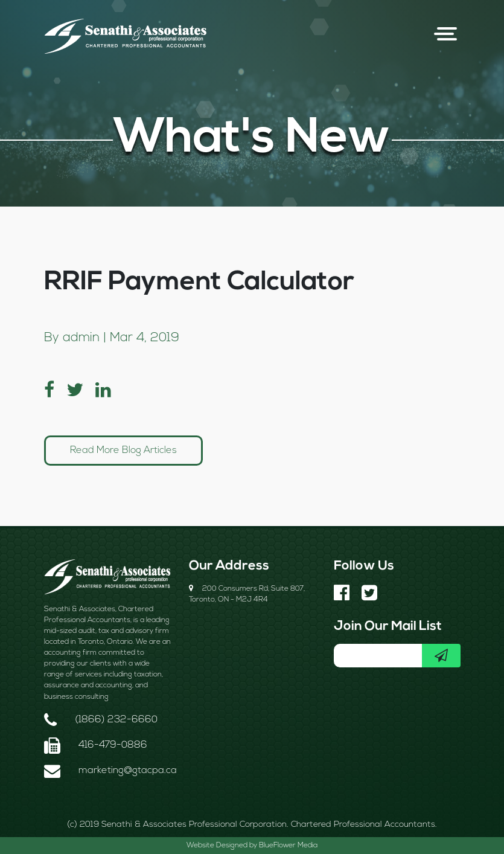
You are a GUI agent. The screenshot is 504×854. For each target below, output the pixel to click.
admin (81, 338)
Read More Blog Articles (123, 451)
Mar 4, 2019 (145, 338)
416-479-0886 (113, 745)
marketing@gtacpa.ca (128, 771)
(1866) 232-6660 (116, 720)
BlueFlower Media (288, 846)
